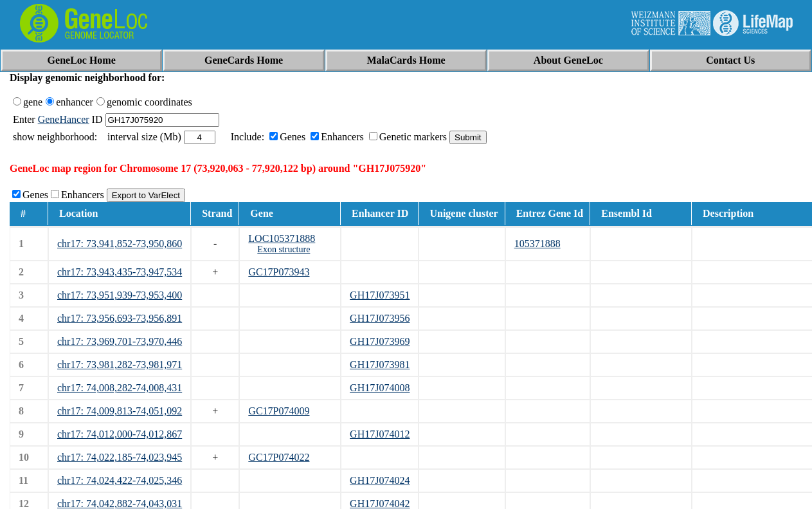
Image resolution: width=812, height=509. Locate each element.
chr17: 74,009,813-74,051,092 (120, 411)
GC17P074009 (279, 411)
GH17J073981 (380, 365)
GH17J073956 (380, 318)
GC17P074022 (279, 457)
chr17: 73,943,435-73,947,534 (120, 272)
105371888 (537, 244)
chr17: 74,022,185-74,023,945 (120, 457)
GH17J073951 (380, 295)
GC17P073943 (279, 272)
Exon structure (284, 249)
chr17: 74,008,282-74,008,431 (120, 388)
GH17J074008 (380, 388)
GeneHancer (64, 119)
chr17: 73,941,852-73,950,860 (120, 244)
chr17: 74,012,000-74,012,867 (120, 434)
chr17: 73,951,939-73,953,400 (120, 295)
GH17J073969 (380, 341)
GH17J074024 (380, 480)
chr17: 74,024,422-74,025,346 (120, 480)
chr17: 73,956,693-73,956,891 (120, 318)
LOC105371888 (282, 238)
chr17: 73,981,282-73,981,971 (120, 365)
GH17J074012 (380, 434)
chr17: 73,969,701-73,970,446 (120, 341)
